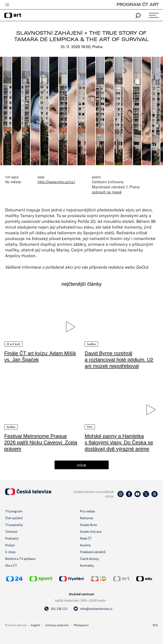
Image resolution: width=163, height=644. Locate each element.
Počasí (10, 545)
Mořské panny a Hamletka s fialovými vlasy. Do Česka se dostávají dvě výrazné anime (119, 442)
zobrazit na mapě (107, 192)
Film (90, 427)
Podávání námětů (93, 552)
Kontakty (87, 565)
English (35, 625)
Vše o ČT (11, 565)
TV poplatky (14, 525)
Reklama (86, 518)
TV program (14, 511)
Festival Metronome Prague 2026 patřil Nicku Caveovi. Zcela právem (41, 442)
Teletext (11, 532)
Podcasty (12, 538)
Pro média (87, 511)
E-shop (10, 552)
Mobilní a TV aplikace (20, 559)
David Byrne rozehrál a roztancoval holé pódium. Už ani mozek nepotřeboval (119, 360)
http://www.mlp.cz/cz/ (56, 182)
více (81, 465)
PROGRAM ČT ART (138, 4)
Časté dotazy (89, 559)
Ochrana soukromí (57, 625)
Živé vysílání (14, 518)
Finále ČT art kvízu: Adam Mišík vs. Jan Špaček (40, 356)
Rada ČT (86, 538)
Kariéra (85, 545)
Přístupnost (81, 625)
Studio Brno (89, 525)
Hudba (91, 344)
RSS (155, 625)
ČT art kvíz (13, 344)
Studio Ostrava (91, 532)
